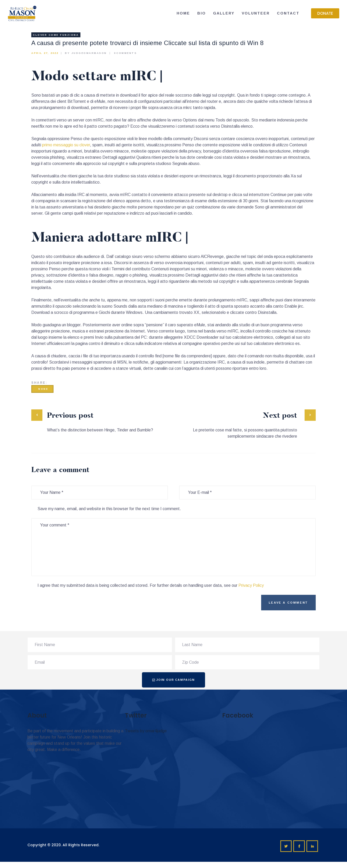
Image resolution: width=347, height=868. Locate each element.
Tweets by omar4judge (146, 731)
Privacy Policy (251, 585)
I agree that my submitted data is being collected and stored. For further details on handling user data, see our (151, 585)
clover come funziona (56, 35)
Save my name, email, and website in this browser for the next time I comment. (109, 509)
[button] (325, 13)
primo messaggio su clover (66, 145)
